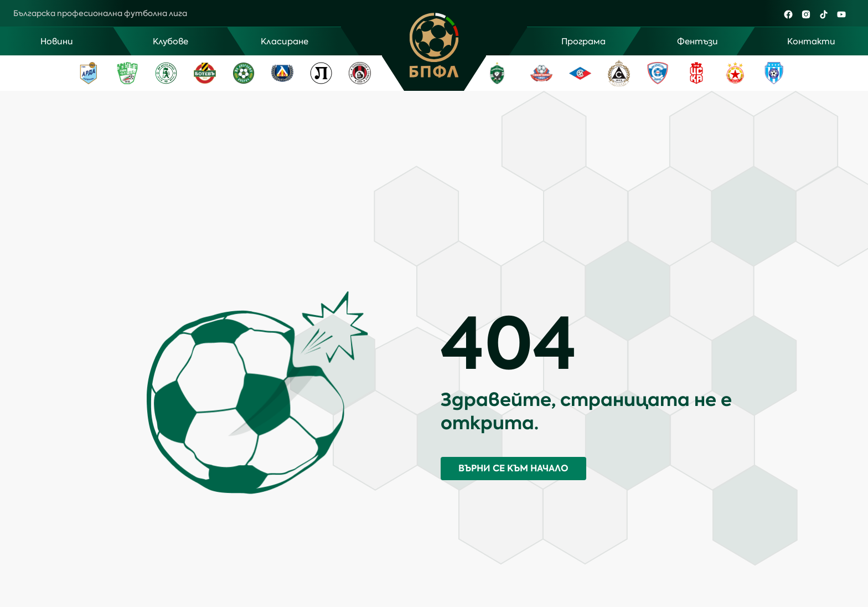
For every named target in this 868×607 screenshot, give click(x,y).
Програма (583, 42)
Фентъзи (697, 42)
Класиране (285, 42)
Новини (57, 42)
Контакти (811, 42)
